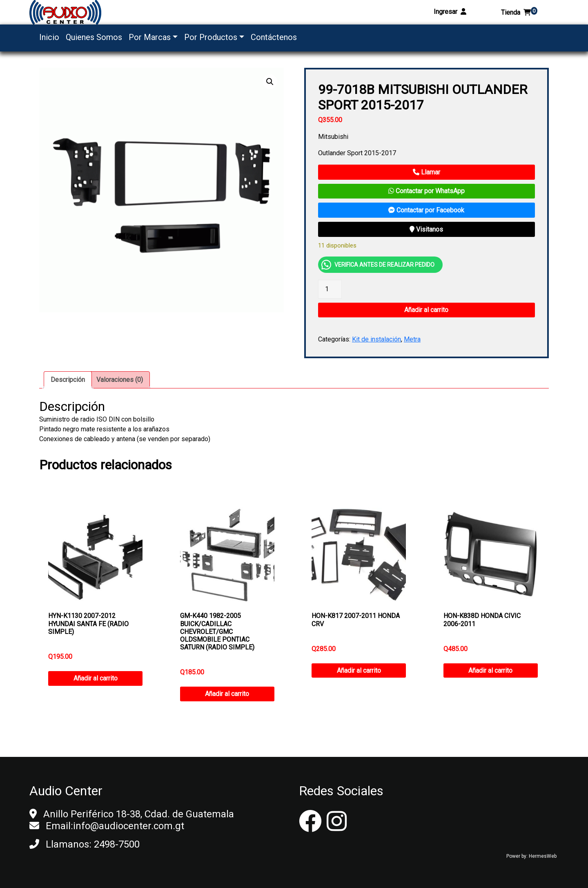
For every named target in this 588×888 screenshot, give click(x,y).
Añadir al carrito (426, 310)
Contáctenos (274, 37)
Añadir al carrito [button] (96, 678)
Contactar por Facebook (426, 210)
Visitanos (426, 229)
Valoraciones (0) (120, 380)
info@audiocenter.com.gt (129, 826)
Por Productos (211, 37)
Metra (412, 339)
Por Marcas (150, 37)
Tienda (519, 12)
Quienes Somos (94, 37)
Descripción (68, 380)
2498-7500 (117, 844)
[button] (270, 82)
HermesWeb (543, 856)
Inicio (49, 37)
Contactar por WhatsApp (427, 191)
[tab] (68, 380)
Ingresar (450, 12)
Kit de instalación (376, 339)
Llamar (427, 172)
